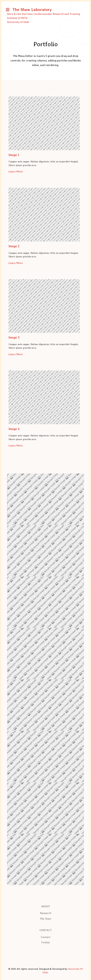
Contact (46, 937)
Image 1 (14, 155)
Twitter (45, 942)
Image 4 (14, 429)
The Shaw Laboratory (32, 10)
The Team (45, 919)
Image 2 (14, 246)
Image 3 (14, 337)
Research (46, 913)
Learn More (16, 172)
